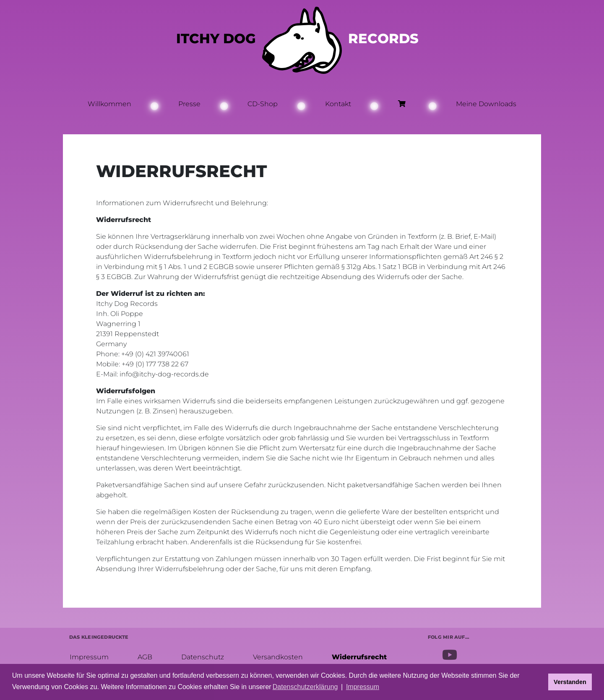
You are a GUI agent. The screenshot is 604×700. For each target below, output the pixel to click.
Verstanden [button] (570, 682)
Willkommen (109, 104)
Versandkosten (277, 657)
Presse (189, 104)
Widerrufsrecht (359, 657)
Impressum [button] (363, 687)
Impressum (89, 657)
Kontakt (338, 104)
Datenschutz (202, 657)
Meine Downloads (486, 104)
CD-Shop (263, 104)
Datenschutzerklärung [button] (305, 687)
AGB (144, 657)
